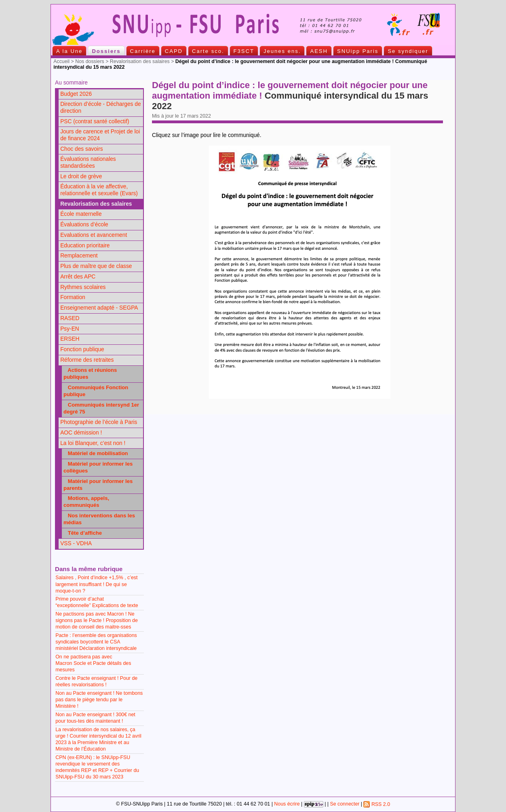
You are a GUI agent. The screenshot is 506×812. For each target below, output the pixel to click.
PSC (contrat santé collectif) (95, 121)
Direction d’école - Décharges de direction (100, 108)
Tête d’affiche (83, 533)
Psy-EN (70, 329)
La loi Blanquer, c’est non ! (93, 443)
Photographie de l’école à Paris (99, 422)
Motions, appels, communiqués (86, 502)
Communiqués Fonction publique (96, 391)
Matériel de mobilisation (96, 453)
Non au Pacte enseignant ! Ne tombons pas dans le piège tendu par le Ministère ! (99, 700)
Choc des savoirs (81, 149)
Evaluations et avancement (94, 235)
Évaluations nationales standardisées (88, 162)
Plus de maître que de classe (96, 266)
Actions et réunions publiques (90, 373)
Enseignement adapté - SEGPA (99, 308)
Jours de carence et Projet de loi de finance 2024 (100, 135)
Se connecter (345, 804)
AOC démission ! (81, 433)
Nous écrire (287, 804)
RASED (70, 318)
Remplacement (79, 256)
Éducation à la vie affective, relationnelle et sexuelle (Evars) (99, 190)
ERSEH (70, 339)
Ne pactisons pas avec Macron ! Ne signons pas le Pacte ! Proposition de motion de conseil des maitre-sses (97, 620)
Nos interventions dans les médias (99, 519)
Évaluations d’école (84, 225)
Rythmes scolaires (83, 287)
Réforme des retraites (87, 360)
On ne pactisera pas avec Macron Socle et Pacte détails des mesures (93, 663)
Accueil (61, 61)
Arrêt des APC (78, 277)
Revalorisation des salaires (140, 61)
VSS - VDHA (76, 543)
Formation (73, 297)
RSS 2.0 (377, 804)
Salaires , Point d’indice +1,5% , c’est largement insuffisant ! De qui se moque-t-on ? (96, 584)
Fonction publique (82, 349)
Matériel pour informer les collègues (98, 467)
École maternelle (81, 214)
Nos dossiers (90, 61)
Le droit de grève (81, 176)
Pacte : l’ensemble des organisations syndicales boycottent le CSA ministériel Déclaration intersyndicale (96, 642)
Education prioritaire (85, 246)
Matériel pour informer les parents (98, 485)
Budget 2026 (76, 94)
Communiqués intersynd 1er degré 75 (101, 408)
